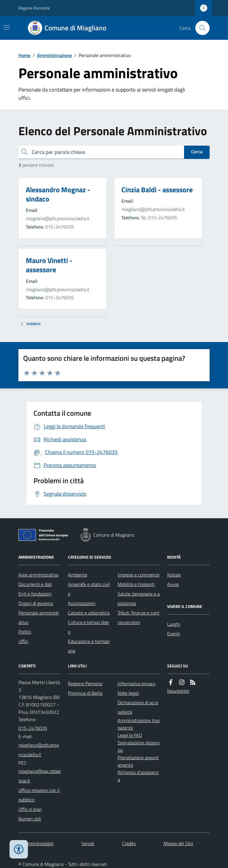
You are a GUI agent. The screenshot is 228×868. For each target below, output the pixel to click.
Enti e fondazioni (35, 594)
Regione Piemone (85, 683)
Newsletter (178, 691)
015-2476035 (33, 728)
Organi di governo (36, 603)
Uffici (23, 641)
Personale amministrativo (39, 617)
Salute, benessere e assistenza (139, 598)
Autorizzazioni (82, 603)
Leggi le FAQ (130, 735)
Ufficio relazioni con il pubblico (39, 795)
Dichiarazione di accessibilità (138, 707)
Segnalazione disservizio (139, 746)
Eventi (174, 634)
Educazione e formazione (89, 646)
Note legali (128, 693)
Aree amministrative (38, 575)
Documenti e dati (35, 584)
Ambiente (78, 575)
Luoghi (174, 624)
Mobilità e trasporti (136, 584)
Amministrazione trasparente (139, 724)
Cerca (197, 152)
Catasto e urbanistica (89, 613)
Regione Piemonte (34, 8)
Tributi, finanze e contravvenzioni (138, 617)
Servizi (88, 843)
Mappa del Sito (178, 843)
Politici (25, 632)
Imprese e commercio (138, 575)
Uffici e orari (30, 809)
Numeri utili (30, 819)
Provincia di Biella (85, 693)
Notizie (174, 575)
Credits (129, 843)
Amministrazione (54, 55)
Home (24, 55)
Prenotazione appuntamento (138, 761)
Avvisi (173, 584)
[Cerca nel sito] (200, 28)
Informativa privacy (137, 683)
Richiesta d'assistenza (138, 776)
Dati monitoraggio (36, 843)
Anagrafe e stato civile (89, 589)
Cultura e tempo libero (89, 627)
